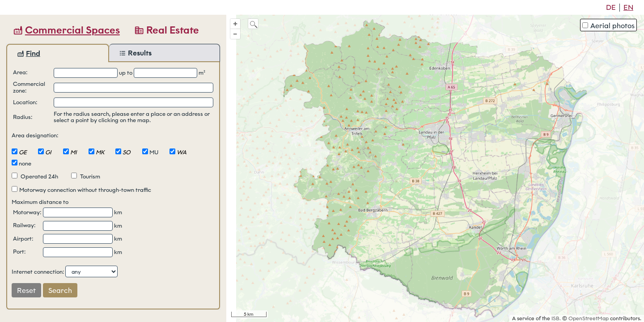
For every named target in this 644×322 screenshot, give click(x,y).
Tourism (86, 176)
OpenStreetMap (589, 318)
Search (60, 290)
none (25, 163)
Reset (26, 290)
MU (154, 152)
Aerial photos (608, 26)
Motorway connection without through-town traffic (81, 190)
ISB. (556, 318)
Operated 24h (35, 176)
